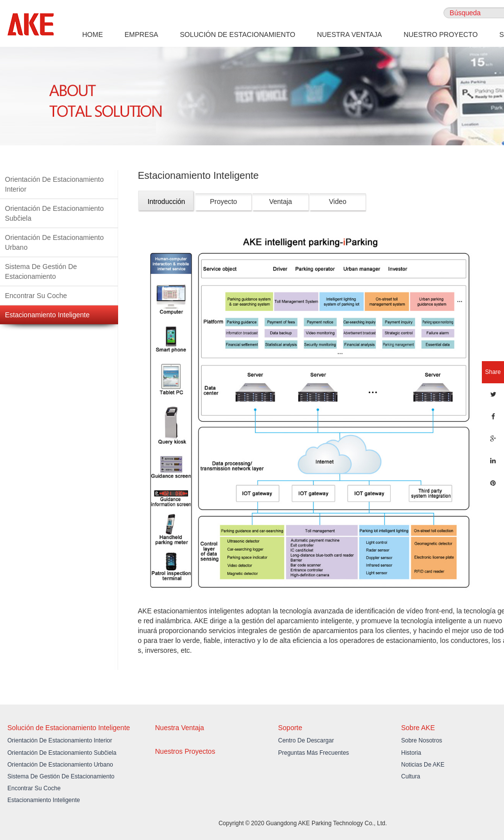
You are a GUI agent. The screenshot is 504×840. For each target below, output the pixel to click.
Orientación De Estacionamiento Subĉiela (54, 213)
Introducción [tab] (166, 202)
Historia (411, 753)
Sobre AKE (418, 728)
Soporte (290, 728)
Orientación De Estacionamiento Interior (54, 184)
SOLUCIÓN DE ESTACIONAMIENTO (237, 34)
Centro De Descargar (306, 740)
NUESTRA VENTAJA (349, 34)
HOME (93, 34)
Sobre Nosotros (422, 740)
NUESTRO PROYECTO (441, 34)
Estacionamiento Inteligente (47, 315)
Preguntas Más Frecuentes (314, 753)
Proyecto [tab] (223, 202)
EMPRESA (141, 34)
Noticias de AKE (423, 765)
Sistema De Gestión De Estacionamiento (41, 271)
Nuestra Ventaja (180, 728)
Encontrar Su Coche (36, 296)
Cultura (411, 776)
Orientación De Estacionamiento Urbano (54, 242)
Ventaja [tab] (281, 202)
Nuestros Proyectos (185, 751)
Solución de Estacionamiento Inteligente (69, 728)
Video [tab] (338, 202)
